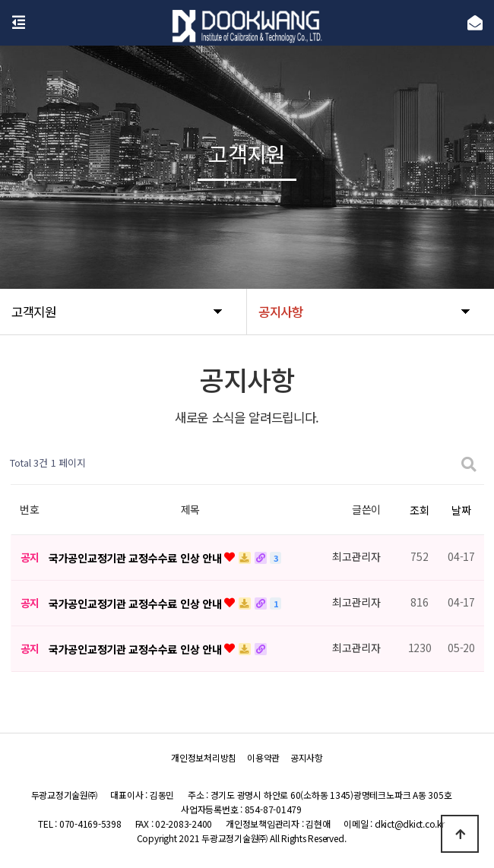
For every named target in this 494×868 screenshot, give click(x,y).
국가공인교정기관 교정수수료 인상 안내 (136, 558)
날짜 (461, 510)
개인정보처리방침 (204, 757)
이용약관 (263, 757)
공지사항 (307, 757)
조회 (419, 510)
